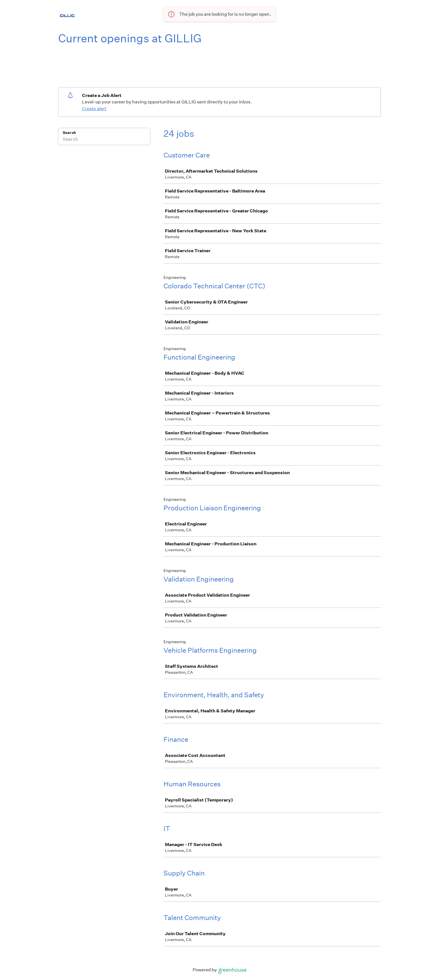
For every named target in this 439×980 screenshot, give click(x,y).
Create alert (94, 109)
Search (69, 133)
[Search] (104, 140)
